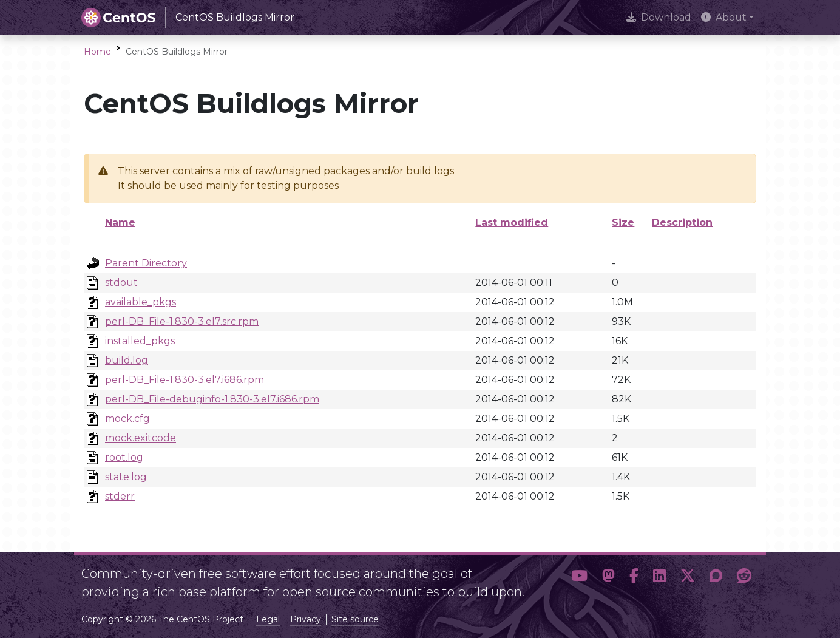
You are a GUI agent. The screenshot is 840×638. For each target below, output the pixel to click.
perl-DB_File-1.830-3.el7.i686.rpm (185, 380)
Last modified (512, 222)
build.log (127, 360)
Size (623, 222)
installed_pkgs (140, 341)
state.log (126, 477)
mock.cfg (127, 419)
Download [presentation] (659, 17)
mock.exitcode (141, 438)
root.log (124, 457)
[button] (579, 578)
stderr (120, 496)
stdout (121, 283)
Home (97, 52)
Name (120, 222)
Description (682, 222)
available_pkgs (141, 302)
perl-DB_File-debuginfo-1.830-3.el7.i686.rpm (212, 399)
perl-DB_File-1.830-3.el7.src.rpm (182, 321)
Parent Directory (146, 263)
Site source (355, 619)
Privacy (306, 619)
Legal (268, 619)
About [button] (724, 17)
